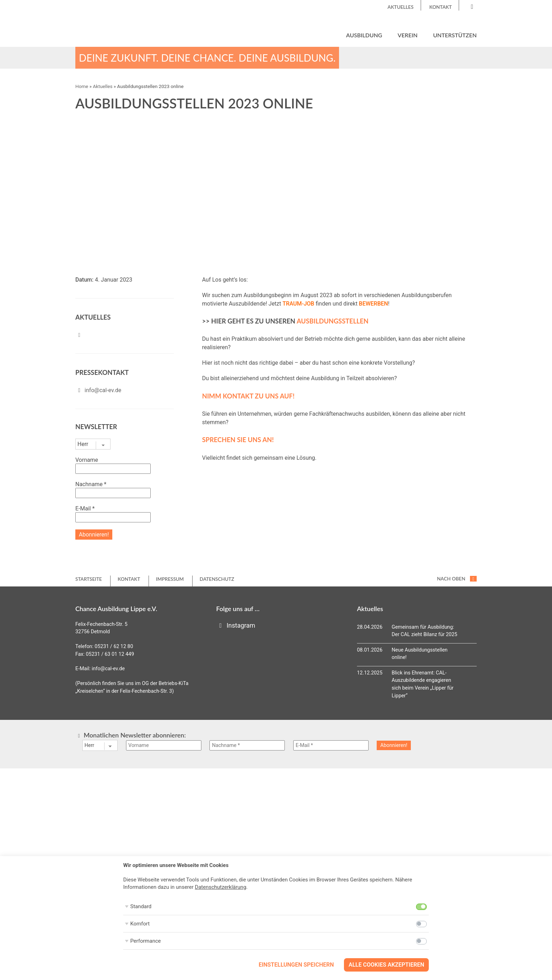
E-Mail (85, 509)
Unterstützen (455, 35)
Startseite (89, 579)
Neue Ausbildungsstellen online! (420, 654)
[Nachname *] (247, 746)
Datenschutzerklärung (221, 887)
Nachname (91, 485)
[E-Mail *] (331, 746)
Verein (408, 35)
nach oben (457, 579)
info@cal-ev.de (103, 391)
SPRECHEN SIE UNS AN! (238, 440)
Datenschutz (217, 579)
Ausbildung (364, 35)
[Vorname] (164, 746)
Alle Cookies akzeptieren (386, 965)
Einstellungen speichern (296, 965)
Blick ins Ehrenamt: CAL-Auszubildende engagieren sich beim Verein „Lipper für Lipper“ (423, 685)
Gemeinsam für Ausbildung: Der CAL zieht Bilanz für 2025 (425, 631)
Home (82, 87)
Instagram (236, 626)
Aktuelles (401, 7)
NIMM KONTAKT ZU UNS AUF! (248, 396)
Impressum (170, 579)
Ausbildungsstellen (333, 321)
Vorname (87, 460)
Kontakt (441, 7)
